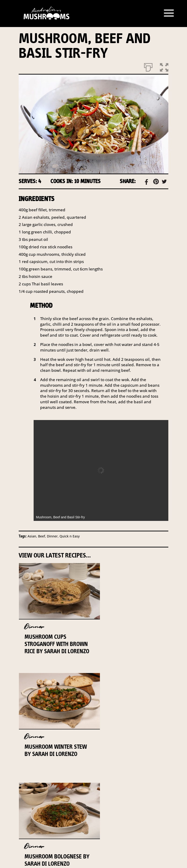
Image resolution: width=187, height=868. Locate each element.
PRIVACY (96, 808)
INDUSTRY (114, 802)
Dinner (34, 627)
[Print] (148, 66)
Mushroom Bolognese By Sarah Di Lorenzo (53, 750)
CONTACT (86, 802)
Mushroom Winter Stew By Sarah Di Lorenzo (125, 644)
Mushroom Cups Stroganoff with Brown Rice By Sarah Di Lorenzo (55, 648)
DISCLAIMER (143, 802)
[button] (164, 66)
